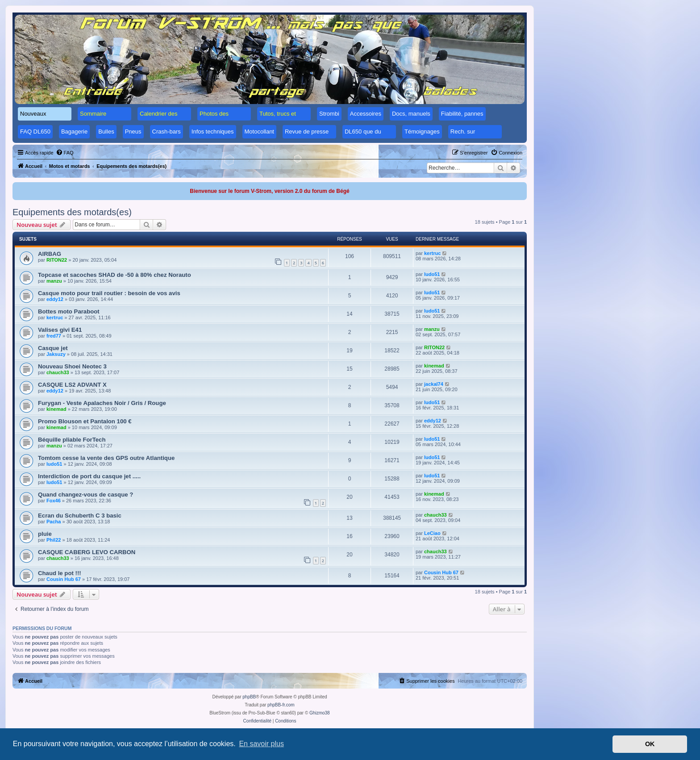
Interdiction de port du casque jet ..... (89, 476)
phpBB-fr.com (281, 705)
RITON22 (57, 260)
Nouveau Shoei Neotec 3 (72, 366)
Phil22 (54, 540)
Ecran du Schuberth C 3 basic (80, 516)
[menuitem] (65, 153)
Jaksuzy (56, 354)
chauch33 (58, 372)
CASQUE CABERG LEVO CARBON (87, 552)
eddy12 (55, 299)
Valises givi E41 (60, 330)
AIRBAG (50, 254)
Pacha (54, 522)
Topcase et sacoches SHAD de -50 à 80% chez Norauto (115, 275)
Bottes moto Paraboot (69, 311)
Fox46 (54, 501)
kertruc (432, 253)
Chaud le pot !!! (60, 573)
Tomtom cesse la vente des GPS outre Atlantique (106, 458)
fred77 (54, 336)
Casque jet (53, 348)
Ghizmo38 (320, 713)
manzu (54, 281)
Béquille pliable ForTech (72, 440)
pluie (45, 534)
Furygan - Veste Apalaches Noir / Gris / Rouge (102, 403)
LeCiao (432, 533)
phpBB (249, 697)
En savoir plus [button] (261, 744)
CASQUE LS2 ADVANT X (72, 385)
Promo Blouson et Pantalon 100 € (85, 421)
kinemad (434, 366)
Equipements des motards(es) (72, 212)
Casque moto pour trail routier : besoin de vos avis (109, 293)
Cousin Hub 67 (64, 579)
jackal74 (434, 384)
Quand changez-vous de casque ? (85, 495)
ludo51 (432, 274)
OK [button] (650, 744)
